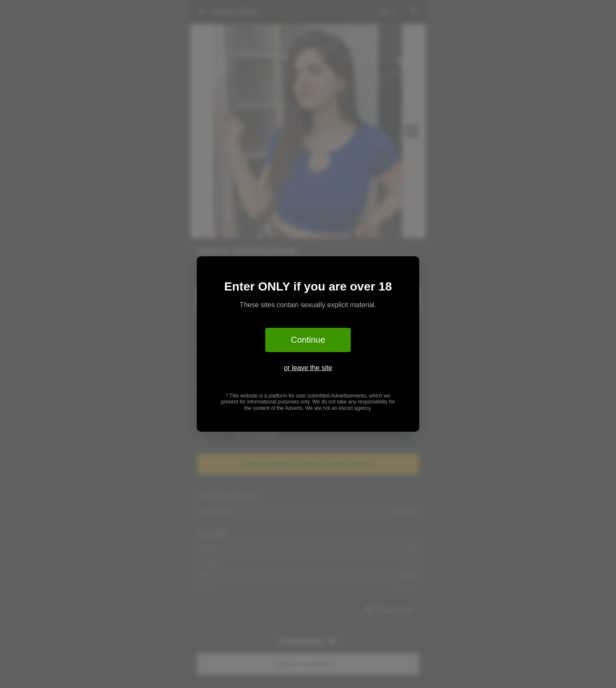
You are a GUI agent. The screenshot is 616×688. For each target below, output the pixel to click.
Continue (308, 340)
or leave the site (308, 368)
